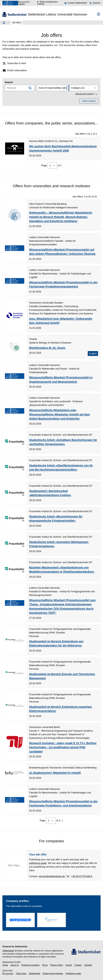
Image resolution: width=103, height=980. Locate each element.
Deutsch (97, 3)
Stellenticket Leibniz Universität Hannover (57, 14)
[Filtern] (30, 88)
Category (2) (78, 88)
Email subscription (15, 70)
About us (15, 965)
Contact (78, 965)
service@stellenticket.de (52, 876)
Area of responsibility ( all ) (53, 88)
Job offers (17, 23)
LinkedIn (88, 965)
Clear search (89, 101)
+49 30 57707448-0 (82, 876)
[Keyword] (20, 88)
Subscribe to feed (14, 63)
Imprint (69, 965)
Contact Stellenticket (77, 3)
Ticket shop (21, 974)
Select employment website (47, 3)
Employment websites (53, 974)
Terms (45, 965)
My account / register (24, 3)
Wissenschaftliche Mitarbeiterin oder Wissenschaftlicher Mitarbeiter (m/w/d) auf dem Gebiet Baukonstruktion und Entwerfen (59, 414)
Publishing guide (73, 974)
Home (5, 965)
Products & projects (30, 965)
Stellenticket (8, 951)
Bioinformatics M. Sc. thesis (47, 348)
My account (8, 974)
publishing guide (38, 863)
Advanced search (87, 94)
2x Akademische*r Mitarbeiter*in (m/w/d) (55, 773)
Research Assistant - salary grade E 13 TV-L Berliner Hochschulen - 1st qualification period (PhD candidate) (63, 747)
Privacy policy (57, 965)
